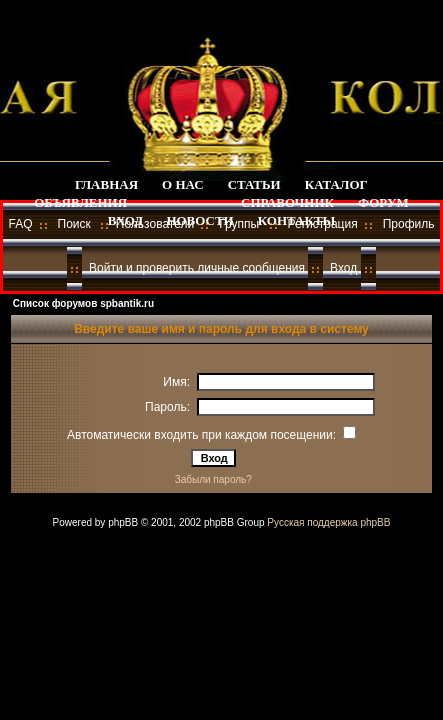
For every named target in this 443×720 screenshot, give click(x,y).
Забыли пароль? (213, 479)
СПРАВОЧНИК (287, 202)
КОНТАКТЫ (297, 220)
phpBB (123, 522)
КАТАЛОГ (336, 184)
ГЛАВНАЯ (106, 184)
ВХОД (125, 220)
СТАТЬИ (254, 184)
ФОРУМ (383, 202)
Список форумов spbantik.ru (83, 303)
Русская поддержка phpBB (328, 522)
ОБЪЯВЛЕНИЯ (80, 202)
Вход (343, 268)
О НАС (183, 184)
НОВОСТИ (199, 220)
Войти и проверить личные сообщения (197, 268)
